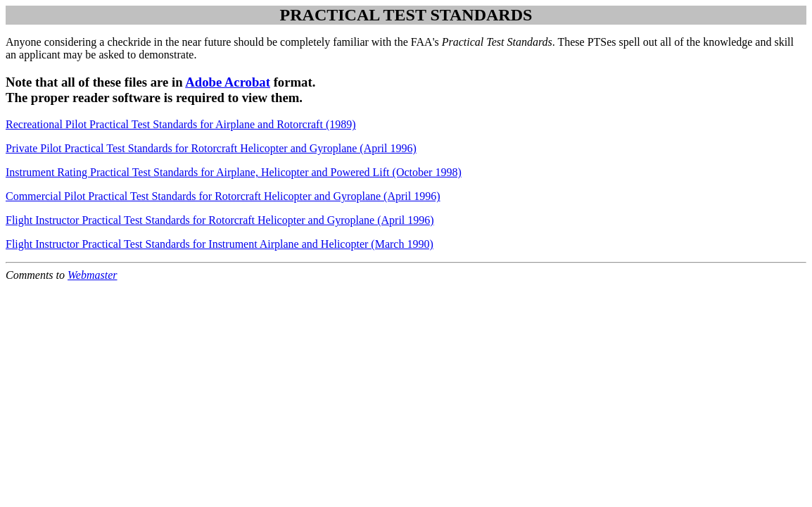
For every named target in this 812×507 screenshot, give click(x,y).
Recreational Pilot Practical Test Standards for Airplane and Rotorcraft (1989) (181, 124)
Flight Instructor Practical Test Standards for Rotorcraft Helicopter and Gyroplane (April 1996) (220, 220)
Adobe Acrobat (228, 82)
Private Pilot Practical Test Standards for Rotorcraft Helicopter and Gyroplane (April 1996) (211, 148)
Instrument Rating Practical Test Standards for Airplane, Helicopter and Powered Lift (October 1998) (234, 172)
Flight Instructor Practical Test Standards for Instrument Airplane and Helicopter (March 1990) (220, 244)
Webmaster (93, 275)
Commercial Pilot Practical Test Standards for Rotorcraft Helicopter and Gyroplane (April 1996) (223, 196)
